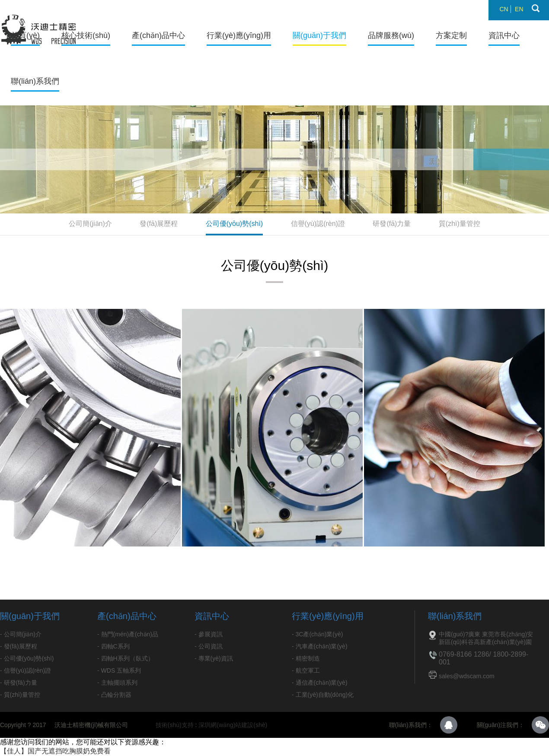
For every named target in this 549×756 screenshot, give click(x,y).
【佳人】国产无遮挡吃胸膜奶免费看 (55, 751)
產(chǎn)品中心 (158, 35)
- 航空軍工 (306, 670)
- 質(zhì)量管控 (20, 695)
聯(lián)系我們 (35, 81)
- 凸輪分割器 (114, 695)
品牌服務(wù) (391, 35)
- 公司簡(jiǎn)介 (21, 634)
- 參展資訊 (209, 634)
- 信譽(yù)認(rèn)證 (26, 670)
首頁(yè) (25, 35)
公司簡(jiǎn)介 (90, 224)
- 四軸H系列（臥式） (126, 658)
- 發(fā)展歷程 (19, 646)
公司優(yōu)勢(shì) (234, 224)
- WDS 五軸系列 (119, 670)
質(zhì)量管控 (460, 224)
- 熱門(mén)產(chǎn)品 (128, 634)
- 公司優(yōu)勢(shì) (27, 658)
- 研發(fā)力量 (19, 683)
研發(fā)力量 (392, 224)
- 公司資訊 (209, 646)
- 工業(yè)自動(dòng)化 (323, 695)
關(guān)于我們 (319, 35)
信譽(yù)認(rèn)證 (318, 224)
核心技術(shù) (86, 35)
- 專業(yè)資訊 (214, 658)
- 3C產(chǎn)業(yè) (317, 634)
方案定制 (451, 35)
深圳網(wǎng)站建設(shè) (233, 725)
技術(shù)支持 (175, 725)
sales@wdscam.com (467, 676)
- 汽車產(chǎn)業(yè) (320, 646)
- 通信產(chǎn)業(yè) (320, 683)
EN (519, 9)
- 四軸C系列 (113, 646)
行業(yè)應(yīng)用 (239, 35)
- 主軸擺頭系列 (117, 683)
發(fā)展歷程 (159, 224)
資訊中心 (504, 35)
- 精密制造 (306, 658)
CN (504, 9)
